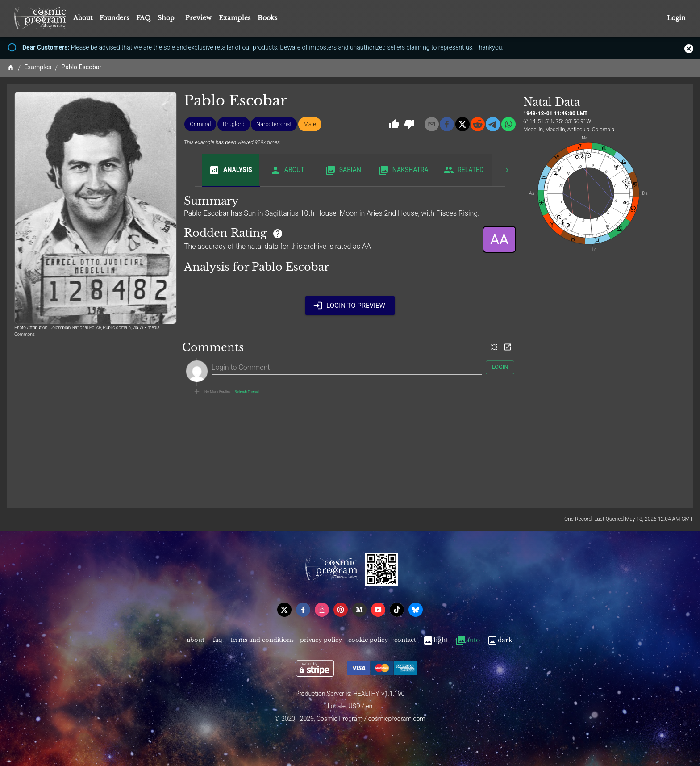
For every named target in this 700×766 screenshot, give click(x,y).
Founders (114, 18)
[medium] (359, 610)
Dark (500, 640)
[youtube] (378, 610)
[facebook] (447, 124)
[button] (200, 124)
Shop (166, 18)
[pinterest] (341, 610)
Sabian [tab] (343, 170)
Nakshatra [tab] (403, 170)
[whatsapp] (508, 124)
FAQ (143, 18)
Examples (235, 18)
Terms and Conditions (262, 640)
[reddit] (478, 124)
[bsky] (416, 610)
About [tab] (287, 170)
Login (676, 18)
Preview (198, 18)
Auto (468, 640)
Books (267, 18)
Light (435, 640)
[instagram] (322, 610)
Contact (405, 640)
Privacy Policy (321, 640)
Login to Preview (350, 306)
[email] (432, 124)
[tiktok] (397, 610)
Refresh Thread (247, 392)
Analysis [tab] (231, 170)
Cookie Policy (368, 640)
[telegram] (493, 124)
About (83, 18)
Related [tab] (464, 170)
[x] (462, 124)
